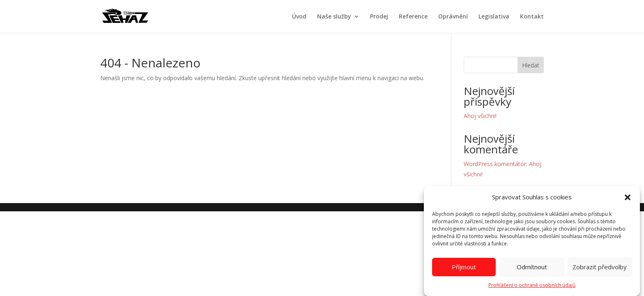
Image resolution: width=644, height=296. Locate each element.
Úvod (299, 17)
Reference (413, 17)
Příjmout (464, 269)
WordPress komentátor (495, 164)
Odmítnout (532, 269)
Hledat (531, 65)
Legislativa (494, 17)
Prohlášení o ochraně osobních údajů (532, 287)
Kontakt (532, 17)
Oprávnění (453, 17)
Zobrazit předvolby (600, 269)
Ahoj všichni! (480, 116)
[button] (628, 199)
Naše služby (334, 17)
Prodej (379, 17)
